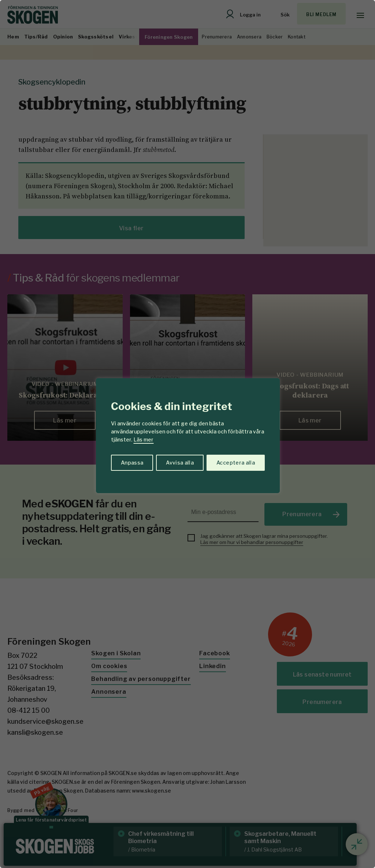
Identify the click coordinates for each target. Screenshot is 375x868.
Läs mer (144, 439)
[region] (187, 434)
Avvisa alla (180, 463)
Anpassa (132, 463)
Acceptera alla (236, 463)
